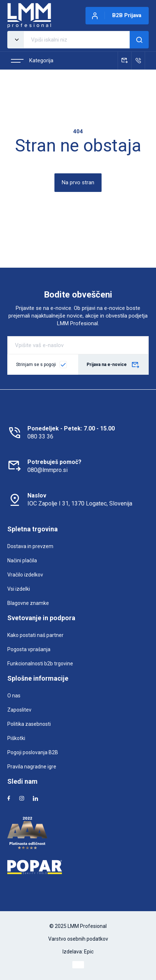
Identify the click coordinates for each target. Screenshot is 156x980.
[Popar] (78, 867)
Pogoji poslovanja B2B (33, 752)
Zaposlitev (19, 710)
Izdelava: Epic (78, 952)
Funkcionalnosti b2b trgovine (40, 664)
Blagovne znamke (28, 603)
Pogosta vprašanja (29, 649)
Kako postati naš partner (35, 635)
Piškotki (16, 738)
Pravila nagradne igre (32, 767)
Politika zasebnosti (29, 724)
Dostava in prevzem (30, 546)
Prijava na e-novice (113, 365)
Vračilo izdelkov (25, 575)
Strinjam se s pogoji (36, 365)
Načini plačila (22, 560)
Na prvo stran (78, 182)
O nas (14, 696)
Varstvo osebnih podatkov (78, 939)
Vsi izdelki (19, 589)
